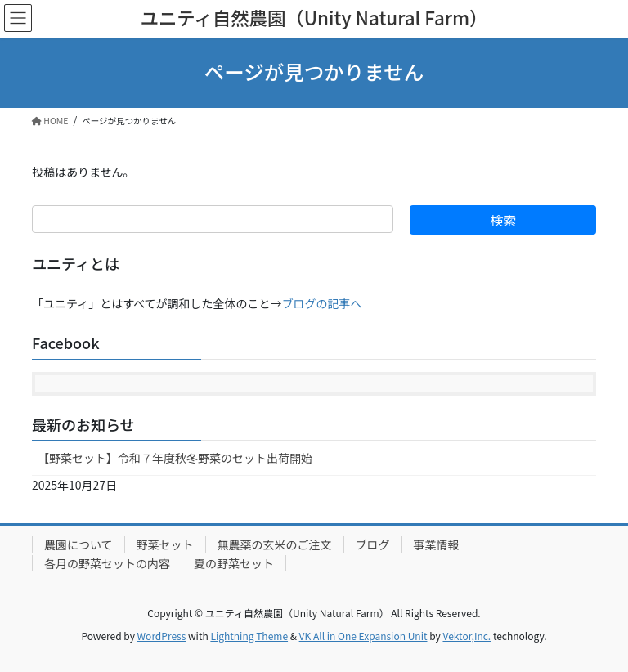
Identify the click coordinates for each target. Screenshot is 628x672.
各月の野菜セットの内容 (107, 563)
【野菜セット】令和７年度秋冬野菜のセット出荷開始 (175, 458)
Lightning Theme (249, 636)
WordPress (162, 636)
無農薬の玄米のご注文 (275, 544)
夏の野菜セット (234, 563)
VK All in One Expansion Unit (363, 636)
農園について (78, 544)
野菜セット (165, 544)
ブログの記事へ (322, 303)
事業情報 (437, 544)
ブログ (373, 544)
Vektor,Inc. (467, 636)
